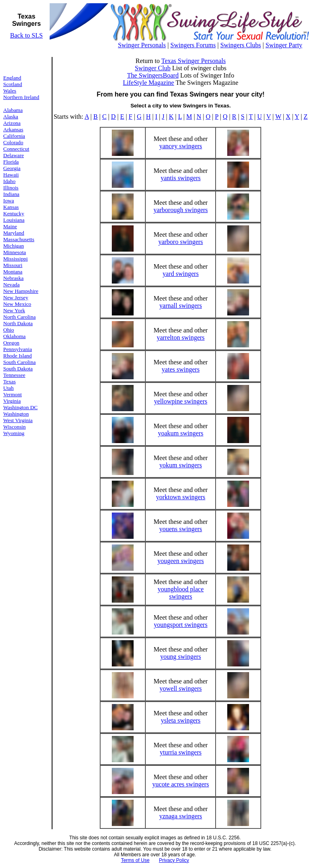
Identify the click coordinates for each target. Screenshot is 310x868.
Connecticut (16, 149)
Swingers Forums (193, 45)
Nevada (12, 285)
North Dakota (18, 323)
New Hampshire (21, 291)
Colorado (13, 142)
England (12, 78)
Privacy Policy (174, 860)
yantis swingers (181, 178)
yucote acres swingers (180, 784)
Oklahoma (15, 336)
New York (14, 310)
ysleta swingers (180, 720)
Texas (9, 381)
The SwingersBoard (153, 75)
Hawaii (11, 175)
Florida (11, 162)
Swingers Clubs (241, 45)
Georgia (12, 168)
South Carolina (19, 362)
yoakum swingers (180, 433)
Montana (13, 272)
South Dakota (18, 369)
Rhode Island (18, 356)
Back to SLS (26, 35)
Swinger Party (284, 45)
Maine (10, 226)
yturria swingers (181, 752)
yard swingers (181, 274)
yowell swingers (180, 688)
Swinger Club (153, 68)
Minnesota (15, 252)
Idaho (9, 181)
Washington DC (20, 407)
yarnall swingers (181, 306)
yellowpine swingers (180, 401)
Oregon (11, 343)
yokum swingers (181, 465)
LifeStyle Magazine (149, 83)
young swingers (181, 657)
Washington (16, 414)
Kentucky (14, 213)
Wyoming (14, 433)
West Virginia (18, 420)
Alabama (13, 110)
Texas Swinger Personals (193, 61)
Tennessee (14, 375)
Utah (8, 388)
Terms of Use (135, 860)
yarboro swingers (181, 242)
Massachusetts (19, 239)
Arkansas (13, 129)
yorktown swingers (180, 497)
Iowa (9, 201)
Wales (10, 91)
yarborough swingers (181, 210)
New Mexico (17, 304)
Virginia (12, 401)
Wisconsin (15, 427)
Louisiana (14, 220)
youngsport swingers (181, 625)
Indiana (11, 194)
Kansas (11, 207)
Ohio (9, 330)
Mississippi (16, 259)
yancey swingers (180, 146)
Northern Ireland (21, 97)
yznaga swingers (180, 816)
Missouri (13, 265)
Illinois (11, 188)
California (14, 136)
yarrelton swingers (181, 337)
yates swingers (181, 369)
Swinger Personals (142, 45)
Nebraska (13, 278)
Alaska (11, 117)
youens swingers (180, 529)
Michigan (14, 246)
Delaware (14, 155)
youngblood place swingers (180, 593)
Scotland (13, 84)
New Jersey (16, 297)
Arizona (12, 123)
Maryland (14, 233)
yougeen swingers (181, 561)
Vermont (13, 394)
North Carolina (19, 317)
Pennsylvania (18, 349)
